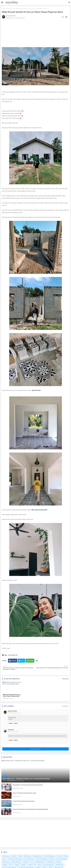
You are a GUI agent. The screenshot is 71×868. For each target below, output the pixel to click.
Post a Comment (36, 749)
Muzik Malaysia (60, 865)
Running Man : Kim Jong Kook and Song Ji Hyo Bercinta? (28, 785)
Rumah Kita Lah (11, 9)
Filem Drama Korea (29, 859)
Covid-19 (59, 856)
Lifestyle (17, 865)
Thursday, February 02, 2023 (14, 713)
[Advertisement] (35, 32)
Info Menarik (50, 862)
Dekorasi (66, 856)
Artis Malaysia (6, 856)
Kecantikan (58, 862)
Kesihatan (5, 865)
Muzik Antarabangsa (48, 865)
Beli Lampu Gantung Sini (39, 510)
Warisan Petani (12, 711)
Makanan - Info (32, 865)
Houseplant (26, 862)
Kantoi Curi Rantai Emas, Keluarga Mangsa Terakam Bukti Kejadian (30, 809)
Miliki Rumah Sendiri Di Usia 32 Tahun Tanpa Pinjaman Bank (12, 695)
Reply (11, 723)
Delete (16, 723)
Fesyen (4, 859)
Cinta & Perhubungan (49, 856)
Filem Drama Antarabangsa (15, 859)
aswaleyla (11, 730)
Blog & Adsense (38, 856)
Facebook (14, 661)
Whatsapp (31, 661)
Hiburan (52, 859)
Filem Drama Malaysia (42, 859)
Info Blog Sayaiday (40, 862)
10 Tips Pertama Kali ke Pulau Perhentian (24, 801)
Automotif (14, 856)
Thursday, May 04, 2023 (13, 731)
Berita (20, 856)
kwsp (11, 865)
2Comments (65, 706)
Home (4, 9)
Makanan (24, 865)
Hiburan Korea (6, 862)
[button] (69, 2)
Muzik (40, 865)
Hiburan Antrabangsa (61, 859)
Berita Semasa (28, 856)
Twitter (22, 661)
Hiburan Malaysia (16, 862)
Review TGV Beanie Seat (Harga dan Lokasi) (24, 793)
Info (32, 862)
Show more (66, 679)
